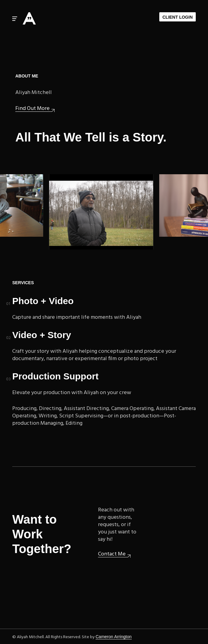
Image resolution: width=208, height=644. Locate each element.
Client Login (178, 17)
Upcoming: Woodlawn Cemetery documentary (102, 212)
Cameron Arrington (114, 637)
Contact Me (112, 554)
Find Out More (32, 109)
